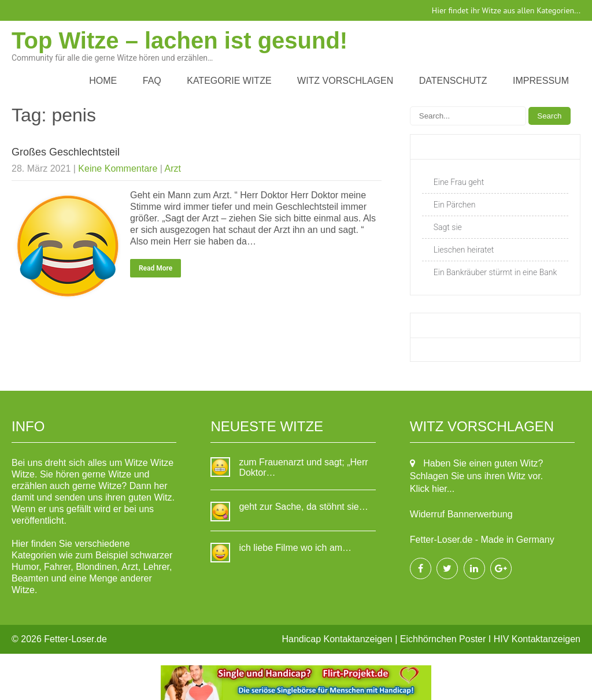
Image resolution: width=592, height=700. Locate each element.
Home (103, 81)
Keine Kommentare (118, 168)
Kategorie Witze (229, 81)
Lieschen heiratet (464, 250)
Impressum (541, 81)
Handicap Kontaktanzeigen (337, 639)
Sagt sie (448, 227)
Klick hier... (432, 489)
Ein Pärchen (455, 205)
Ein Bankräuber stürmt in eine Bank (495, 272)
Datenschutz (453, 81)
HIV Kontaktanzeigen (537, 639)
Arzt (172, 168)
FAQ (152, 81)
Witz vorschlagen (345, 81)
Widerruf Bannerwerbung (461, 514)
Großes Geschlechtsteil (66, 152)
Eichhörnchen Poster (443, 639)
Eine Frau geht (459, 182)
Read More (156, 268)
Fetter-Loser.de (75, 639)
